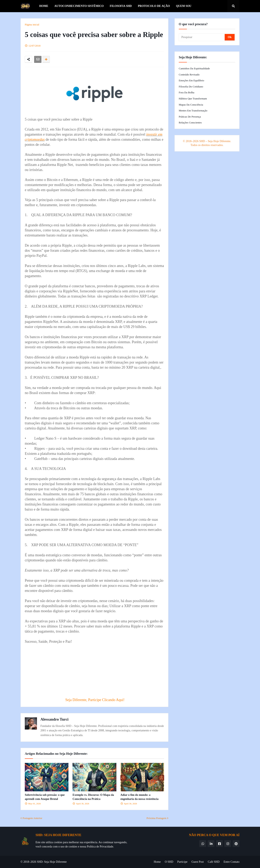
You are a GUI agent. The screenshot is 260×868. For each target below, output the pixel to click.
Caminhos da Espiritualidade (194, 68)
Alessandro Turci (54, 719)
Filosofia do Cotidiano (191, 87)
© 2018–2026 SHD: (32, 862)
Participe (182, 862)
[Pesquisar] (202, 37)
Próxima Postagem (156, 818)
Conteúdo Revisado (189, 75)
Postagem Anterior (32, 818)
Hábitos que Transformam (193, 99)
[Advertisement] (104, 668)
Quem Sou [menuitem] (184, 6)
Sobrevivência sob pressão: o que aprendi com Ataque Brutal (45, 797)
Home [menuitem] (44, 6)
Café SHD (214, 862)
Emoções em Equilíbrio (191, 80)
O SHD (169, 862)
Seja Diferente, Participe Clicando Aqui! (95, 700)
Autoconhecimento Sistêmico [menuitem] (79, 6)
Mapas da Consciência (191, 105)
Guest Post (198, 862)
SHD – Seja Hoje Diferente (215, 141)
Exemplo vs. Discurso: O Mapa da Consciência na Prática (93, 797)
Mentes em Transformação (193, 111)
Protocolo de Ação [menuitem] (154, 6)
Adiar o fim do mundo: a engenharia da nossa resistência (140, 797)
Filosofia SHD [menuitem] (121, 6)
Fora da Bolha (187, 92)
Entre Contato (232, 862)
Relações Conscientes (190, 123)
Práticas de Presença (190, 117)
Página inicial (32, 25)
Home (157, 862)
